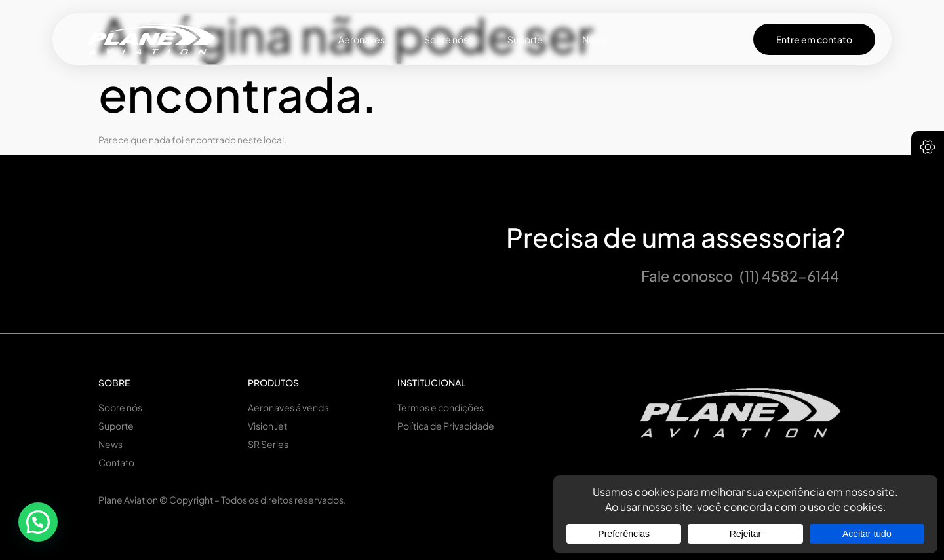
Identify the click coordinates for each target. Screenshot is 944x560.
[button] (38, 522)
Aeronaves (362, 39)
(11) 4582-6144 (789, 276)
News (594, 39)
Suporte (525, 39)
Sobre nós (446, 39)
